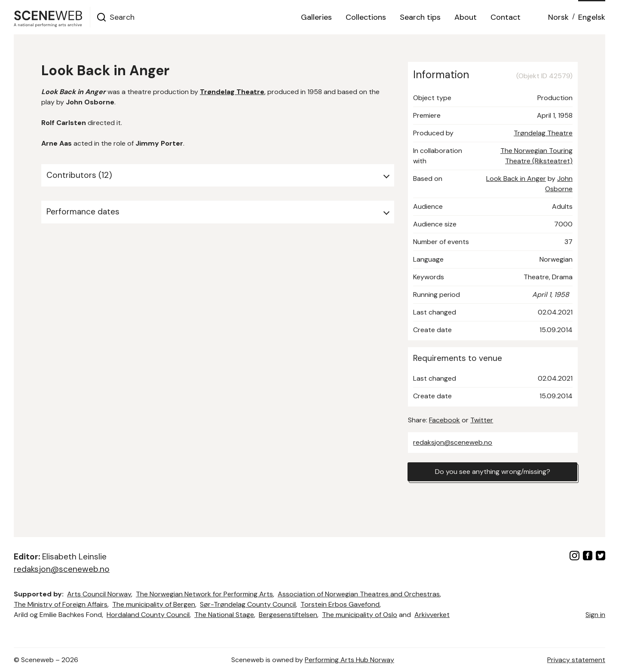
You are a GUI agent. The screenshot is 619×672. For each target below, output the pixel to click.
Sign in (595, 615)
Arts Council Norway (99, 594)
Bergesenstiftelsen (288, 615)
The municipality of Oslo (360, 615)
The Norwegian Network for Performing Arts (204, 594)
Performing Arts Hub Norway (349, 660)
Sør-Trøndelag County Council (248, 604)
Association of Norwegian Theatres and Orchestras (359, 594)
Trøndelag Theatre (543, 133)
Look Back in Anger (516, 179)
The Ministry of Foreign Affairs (61, 604)
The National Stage (224, 615)
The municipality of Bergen (154, 604)
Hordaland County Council (148, 615)
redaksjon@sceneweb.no (453, 442)
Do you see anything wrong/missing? (493, 472)
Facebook (444, 420)
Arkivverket (432, 615)
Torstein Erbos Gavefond (340, 604)
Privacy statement (576, 660)
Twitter (482, 420)
